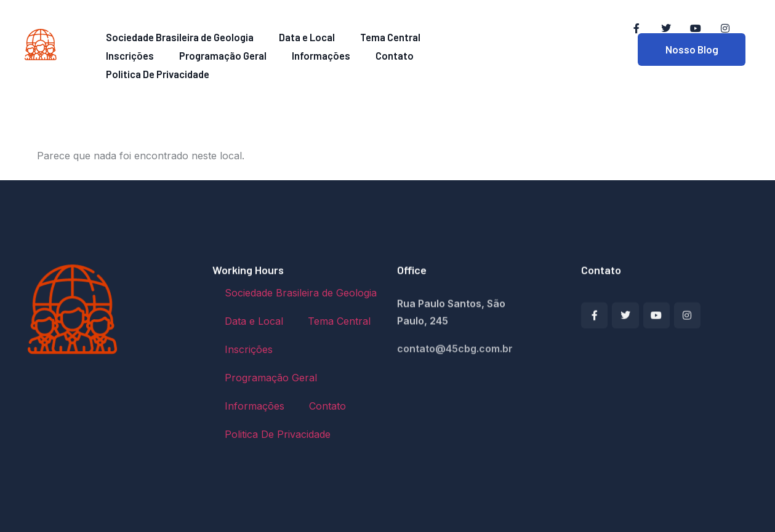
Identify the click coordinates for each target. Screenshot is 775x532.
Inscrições (448, 36)
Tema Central (376, 36)
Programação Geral (146, 53)
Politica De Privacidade (390, 53)
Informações (236, 53)
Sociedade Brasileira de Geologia (179, 36)
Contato (301, 53)
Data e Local (300, 36)
